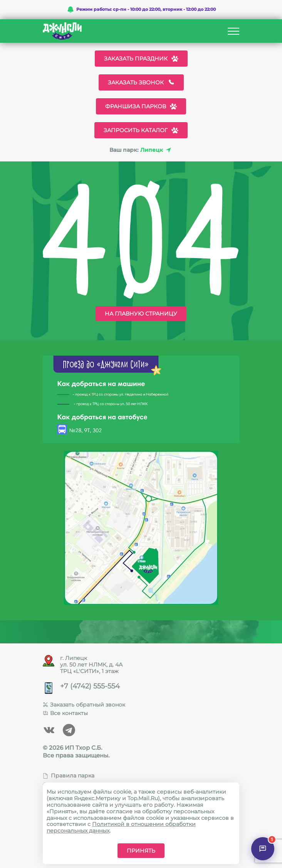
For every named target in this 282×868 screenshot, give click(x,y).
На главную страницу (141, 314)
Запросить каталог (141, 130)
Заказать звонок (141, 82)
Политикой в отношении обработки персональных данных (121, 827)
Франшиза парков (141, 106)
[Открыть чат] (263, 849)
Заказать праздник (141, 59)
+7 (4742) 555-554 (90, 686)
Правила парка (69, 776)
